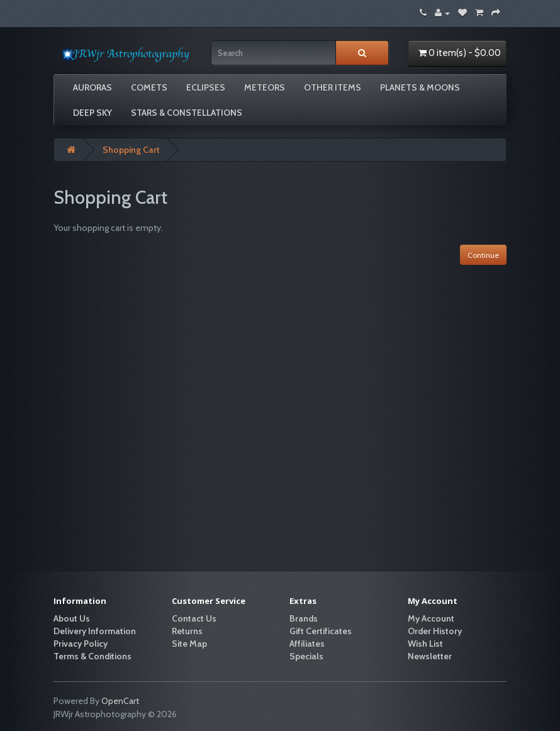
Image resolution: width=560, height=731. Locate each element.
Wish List (425, 644)
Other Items (333, 87)
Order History (435, 631)
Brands (304, 618)
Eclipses (206, 87)
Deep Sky (92, 113)
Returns (187, 631)
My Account (431, 618)
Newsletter (430, 656)
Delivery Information (95, 631)
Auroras (92, 87)
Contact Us (194, 618)
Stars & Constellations (187, 113)
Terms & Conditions (92, 656)
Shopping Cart (131, 150)
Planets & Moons (420, 87)
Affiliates (307, 644)
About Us (72, 618)
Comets (149, 87)
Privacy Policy (81, 644)
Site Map (189, 644)
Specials (306, 656)
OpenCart (120, 701)
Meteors (265, 87)
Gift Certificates (321, 631)
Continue (483, 255)
